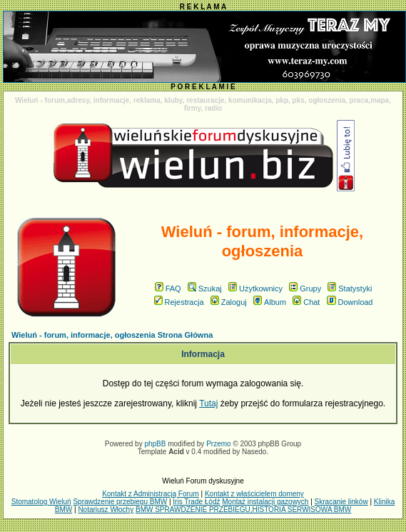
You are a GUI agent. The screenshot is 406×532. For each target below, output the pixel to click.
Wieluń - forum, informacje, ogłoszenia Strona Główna (112, 335)
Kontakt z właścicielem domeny (254, 494)
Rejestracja (179, 302)
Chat (306, 302)
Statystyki (350, 288)
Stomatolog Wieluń (41, 502)
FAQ (168, 288)
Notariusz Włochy (106, 510)
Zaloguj (229, 302)
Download (350, 302)
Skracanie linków (341, 502)
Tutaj (208, 403)
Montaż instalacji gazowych (265, 502)
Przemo (218, 444)
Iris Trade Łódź (196, 502)
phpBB (155, 444)
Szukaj (205, 288)
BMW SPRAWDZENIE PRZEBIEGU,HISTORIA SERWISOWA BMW (243, 510)
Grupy (305, 288)
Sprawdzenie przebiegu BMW (120, 502)
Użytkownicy (255, 288)
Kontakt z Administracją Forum (151, 494)
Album (270, 302)
